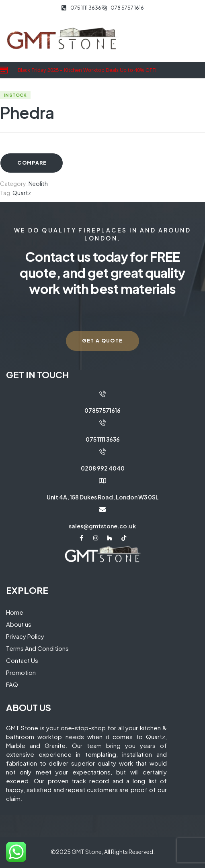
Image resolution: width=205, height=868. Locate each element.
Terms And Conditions (37, 648)
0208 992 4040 (103, 468)
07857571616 (102, 410)
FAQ (12, 684)
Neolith (38, 183)
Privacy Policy (25, 636)
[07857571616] (102, 394)
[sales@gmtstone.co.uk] (102, 509)
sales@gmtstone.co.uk (102, 526)
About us (19, 624)
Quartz (22, 193)
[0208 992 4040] (102, 452)
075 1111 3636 (103, 439)
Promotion (21, 672)
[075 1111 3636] (102, 423)
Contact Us (22, 660)
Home (15, 612)
